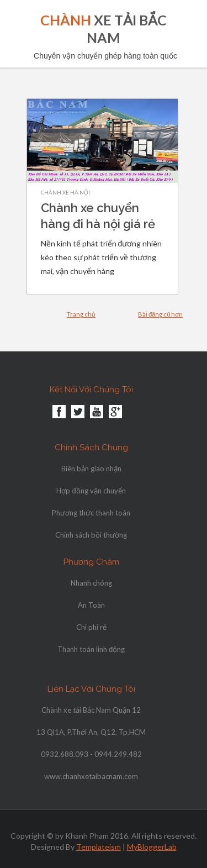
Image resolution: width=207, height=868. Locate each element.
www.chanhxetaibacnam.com (91, 776)
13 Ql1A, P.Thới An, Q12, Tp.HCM (91, 732)
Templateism (99, 847)
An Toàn (91, 605)
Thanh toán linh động (91, 649)
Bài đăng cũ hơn (160, 314)
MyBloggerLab (152, 847)
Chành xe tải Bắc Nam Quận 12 (91, 710)
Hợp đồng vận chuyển (91, 491)
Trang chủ (81, 314)
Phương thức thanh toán (91, 513)
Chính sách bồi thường (91, 535)
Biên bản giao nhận (91, 469)
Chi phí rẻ (91, 627)
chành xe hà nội (65, 192)
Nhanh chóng (91, 583)
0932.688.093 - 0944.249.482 (91, 754)
